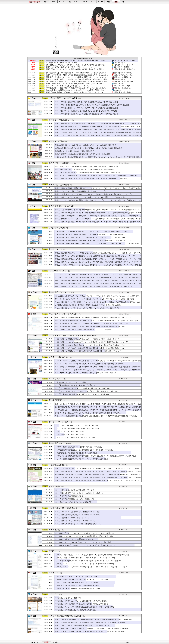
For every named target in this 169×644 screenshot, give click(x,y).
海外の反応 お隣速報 (122, 67)
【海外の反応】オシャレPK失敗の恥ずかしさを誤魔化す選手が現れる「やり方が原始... (76, 61)
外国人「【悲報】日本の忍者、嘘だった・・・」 (72, 518)
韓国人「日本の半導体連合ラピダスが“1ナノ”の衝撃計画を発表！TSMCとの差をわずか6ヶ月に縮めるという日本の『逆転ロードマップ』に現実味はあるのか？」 (98, 223)
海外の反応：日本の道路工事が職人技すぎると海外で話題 (75, 610)
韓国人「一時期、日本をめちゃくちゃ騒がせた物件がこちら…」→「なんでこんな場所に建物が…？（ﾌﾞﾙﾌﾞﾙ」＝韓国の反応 (98, 266)
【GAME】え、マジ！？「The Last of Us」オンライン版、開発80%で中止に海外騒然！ (86, 564)
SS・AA (100, 2)
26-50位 (55, 642)
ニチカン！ (53, 573)
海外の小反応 (54, 530)
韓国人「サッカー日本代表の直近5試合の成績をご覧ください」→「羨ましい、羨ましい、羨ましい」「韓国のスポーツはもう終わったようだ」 (98, 201)
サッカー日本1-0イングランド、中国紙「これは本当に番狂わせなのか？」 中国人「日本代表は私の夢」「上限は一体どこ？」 (98, 476)
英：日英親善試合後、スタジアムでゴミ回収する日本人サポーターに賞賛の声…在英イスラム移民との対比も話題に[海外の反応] (98, 408)
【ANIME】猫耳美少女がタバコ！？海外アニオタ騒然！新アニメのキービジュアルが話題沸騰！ (89, 561)
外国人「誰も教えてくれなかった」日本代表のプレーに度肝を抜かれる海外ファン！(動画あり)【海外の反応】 (94, 286)
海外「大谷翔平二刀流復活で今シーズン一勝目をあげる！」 (76, 499)
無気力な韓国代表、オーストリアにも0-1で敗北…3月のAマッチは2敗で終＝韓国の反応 (86, 145)
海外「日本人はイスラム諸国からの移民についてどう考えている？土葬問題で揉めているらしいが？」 (91, 327)
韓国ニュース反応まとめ (123, 77)
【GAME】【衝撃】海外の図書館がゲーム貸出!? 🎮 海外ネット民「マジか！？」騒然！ (86, 558)
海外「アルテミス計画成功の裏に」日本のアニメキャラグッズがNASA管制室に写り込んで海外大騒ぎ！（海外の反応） (97, 176)
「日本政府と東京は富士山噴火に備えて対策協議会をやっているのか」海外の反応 (84, 450)
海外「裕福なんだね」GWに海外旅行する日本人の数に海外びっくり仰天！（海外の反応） (87, 167)
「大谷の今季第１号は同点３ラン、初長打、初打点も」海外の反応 (78, 447)
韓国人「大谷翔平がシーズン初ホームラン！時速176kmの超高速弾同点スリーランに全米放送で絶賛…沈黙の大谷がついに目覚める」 (98, 220)
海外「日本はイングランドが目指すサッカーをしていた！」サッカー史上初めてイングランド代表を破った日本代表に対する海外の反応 (98, 371)
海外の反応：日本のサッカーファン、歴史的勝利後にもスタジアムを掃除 (81, 601)
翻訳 (116, 2)
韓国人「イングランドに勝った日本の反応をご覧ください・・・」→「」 (71, 67)
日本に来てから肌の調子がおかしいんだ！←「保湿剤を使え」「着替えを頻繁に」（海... (77, 82)
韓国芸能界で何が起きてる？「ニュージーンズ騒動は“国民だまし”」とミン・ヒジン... (76, 77)
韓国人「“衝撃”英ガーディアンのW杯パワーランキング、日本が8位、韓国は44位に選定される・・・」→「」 (94, 194)
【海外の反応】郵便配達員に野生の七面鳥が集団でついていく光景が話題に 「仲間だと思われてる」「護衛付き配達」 (97, 243)
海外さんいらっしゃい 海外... (124, 81)
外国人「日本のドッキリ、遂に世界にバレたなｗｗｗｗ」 (75, 521)
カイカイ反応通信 (56, 141)
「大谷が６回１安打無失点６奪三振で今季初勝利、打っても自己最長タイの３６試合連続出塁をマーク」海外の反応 (96, 456)
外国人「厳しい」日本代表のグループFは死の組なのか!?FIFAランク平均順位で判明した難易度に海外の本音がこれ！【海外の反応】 (98, 285)
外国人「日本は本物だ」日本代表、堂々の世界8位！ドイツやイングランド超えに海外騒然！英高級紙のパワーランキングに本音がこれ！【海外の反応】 (98, 282)
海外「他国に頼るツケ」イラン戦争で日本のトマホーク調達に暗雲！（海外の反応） (85, 170)
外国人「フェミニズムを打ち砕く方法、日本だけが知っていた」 (78, 512)
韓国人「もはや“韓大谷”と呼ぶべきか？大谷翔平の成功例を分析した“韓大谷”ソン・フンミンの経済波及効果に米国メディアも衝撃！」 (98, 211)
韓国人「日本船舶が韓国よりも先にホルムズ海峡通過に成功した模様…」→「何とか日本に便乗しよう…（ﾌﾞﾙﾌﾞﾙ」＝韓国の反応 (98, 260)
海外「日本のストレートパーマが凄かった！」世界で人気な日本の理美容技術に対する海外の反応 (89, 364)
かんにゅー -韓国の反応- (59, 120)
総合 (46, 2)
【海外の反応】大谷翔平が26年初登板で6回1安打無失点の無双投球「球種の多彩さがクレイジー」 (89, 351)
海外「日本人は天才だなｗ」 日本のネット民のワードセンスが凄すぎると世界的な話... (76, 65)
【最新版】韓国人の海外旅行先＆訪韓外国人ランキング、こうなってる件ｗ (82, 579)
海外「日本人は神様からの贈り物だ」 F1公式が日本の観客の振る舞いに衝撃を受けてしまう (87, 114)
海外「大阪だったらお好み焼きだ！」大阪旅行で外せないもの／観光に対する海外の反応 (86, 373)
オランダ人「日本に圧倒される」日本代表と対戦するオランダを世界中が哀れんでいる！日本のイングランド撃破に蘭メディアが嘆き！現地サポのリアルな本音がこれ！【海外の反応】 (98, 279)
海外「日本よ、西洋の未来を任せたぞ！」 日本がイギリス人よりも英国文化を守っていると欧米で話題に (92, 105)
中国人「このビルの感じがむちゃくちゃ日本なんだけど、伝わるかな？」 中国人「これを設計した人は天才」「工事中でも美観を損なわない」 (98, 470)
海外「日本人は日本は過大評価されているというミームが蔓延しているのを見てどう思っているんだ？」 (92, 324)
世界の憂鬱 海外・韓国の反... (124, 69)
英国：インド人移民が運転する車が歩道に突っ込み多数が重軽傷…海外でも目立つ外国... (77, 79)
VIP (54, 2)
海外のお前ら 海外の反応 (123, 73)
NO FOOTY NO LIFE (57, 271)
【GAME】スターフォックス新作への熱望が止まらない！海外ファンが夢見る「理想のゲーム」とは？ (91, 567)
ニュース (61, 2)
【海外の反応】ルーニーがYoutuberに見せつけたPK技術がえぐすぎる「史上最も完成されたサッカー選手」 (93, 342)
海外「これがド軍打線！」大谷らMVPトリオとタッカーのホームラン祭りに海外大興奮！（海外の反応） (92, 179)
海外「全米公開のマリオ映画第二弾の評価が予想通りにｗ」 (76, 385)
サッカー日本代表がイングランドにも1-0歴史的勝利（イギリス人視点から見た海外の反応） (87, 308)
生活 (108, 2)
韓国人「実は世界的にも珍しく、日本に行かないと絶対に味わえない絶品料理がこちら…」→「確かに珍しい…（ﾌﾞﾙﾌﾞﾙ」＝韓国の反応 (98, 254)
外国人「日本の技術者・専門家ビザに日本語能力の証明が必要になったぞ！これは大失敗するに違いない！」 (93, 318)
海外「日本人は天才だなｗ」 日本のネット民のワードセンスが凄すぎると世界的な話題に (86, 108)
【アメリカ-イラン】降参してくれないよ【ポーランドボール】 (68, 86)
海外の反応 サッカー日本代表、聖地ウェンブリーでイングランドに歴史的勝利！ (84, 542)
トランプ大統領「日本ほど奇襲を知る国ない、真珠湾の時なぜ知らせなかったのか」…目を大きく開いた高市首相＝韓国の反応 (98, 158)
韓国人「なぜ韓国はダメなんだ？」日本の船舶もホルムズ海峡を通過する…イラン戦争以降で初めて (90, 623)
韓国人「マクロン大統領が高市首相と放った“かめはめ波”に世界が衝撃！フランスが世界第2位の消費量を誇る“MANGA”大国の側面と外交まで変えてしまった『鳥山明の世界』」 (98, 214)
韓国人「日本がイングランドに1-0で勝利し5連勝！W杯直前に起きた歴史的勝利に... (75, 69)
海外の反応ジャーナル (58, 443)
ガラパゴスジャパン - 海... (123, 75)
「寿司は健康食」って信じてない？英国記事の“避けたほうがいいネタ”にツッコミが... (76, 88)
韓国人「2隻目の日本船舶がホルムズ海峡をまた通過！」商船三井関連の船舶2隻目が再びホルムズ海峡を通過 (93, 620)
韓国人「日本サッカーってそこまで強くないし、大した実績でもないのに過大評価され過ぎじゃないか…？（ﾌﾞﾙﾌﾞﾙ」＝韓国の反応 (98, 257)
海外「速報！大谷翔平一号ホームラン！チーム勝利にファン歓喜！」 (79, 493)
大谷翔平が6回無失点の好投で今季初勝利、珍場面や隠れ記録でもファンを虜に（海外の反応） (88, 305)
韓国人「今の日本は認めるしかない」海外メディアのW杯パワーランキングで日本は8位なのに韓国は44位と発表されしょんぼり (98, 128)
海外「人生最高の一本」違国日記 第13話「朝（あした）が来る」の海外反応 (82, 394)
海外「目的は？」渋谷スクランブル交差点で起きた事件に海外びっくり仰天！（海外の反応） (88, 173)
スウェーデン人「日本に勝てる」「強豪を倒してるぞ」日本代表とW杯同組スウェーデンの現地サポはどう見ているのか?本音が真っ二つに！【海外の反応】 (98, 276)
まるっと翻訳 (54, 486)
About (127, 642)
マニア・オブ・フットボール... (125, 61)
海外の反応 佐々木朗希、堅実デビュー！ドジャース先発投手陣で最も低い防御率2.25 (85, 545)
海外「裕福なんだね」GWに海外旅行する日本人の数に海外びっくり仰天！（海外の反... (76, 73)
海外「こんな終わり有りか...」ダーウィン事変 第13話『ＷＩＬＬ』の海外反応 (82, 388)
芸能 (69, 2)
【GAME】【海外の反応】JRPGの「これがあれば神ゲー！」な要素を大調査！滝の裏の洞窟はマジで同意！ (93, 555)
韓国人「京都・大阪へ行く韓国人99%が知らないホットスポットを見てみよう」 (83, 626)
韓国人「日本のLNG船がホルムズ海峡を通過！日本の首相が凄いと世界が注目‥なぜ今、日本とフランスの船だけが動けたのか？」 (98, 217)
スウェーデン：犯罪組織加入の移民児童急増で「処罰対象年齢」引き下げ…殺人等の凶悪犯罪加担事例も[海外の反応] (96, 416)
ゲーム (93, 2)
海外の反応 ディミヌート (59, 292)
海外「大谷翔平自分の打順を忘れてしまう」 (71, 496)
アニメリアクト (120, 63)
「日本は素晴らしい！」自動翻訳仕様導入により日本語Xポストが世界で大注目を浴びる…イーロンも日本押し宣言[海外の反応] (98, 411)
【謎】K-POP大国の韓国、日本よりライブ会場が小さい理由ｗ (77, 576)
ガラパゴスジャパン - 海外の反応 (63, 314)
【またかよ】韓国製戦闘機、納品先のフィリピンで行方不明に (77, 582)
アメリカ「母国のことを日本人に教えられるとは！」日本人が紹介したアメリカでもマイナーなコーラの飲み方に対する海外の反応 (98, 362)
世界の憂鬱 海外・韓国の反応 (61, 206)
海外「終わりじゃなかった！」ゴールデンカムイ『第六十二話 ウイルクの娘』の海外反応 (86, 391)
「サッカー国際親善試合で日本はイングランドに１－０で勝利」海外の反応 (82, 459)
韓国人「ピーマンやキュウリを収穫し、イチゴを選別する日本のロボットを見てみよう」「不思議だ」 (91, 632)
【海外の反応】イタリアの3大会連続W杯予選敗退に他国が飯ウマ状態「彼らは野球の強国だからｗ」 (91, 348)
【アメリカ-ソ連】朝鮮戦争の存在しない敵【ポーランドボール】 (78, 428)
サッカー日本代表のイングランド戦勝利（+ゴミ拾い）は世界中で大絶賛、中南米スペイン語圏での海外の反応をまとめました (99, 303)
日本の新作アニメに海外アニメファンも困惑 (61, 63)
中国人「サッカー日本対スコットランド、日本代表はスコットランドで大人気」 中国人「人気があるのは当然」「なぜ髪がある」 (98, 473)
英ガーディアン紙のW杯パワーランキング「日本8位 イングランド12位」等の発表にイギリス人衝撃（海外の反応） (95, 299)
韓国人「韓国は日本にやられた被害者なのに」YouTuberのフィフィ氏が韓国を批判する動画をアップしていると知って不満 (98, 124)
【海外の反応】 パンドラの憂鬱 (63, 98)
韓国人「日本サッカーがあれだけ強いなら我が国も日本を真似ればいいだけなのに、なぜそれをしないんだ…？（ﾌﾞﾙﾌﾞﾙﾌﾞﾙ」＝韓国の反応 (98, 263)
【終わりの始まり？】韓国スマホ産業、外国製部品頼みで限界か (78, 585)
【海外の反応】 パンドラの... (124, 65)
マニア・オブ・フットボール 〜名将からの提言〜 (71, 335)
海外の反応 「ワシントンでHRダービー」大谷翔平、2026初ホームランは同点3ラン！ (86, 533)
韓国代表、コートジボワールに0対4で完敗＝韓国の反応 (75, 151)
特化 (124, 2)
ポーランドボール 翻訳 (122, 86)
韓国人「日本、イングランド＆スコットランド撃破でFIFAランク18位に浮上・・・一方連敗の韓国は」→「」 (94, 197)
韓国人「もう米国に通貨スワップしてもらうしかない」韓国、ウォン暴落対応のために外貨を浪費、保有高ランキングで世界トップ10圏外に (98, 134)
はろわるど (53, 594)
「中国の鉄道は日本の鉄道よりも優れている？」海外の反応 (76, 453)
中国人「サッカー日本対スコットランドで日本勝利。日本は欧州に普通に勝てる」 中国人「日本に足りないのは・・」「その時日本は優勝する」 (97, 482)
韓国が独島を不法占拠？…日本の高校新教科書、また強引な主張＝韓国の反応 (82, 154)
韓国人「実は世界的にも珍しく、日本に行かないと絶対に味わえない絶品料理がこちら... (77, 84)
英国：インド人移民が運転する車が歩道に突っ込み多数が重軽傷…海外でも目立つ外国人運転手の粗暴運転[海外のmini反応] (99, 404)
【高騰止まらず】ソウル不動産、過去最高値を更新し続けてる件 (78, 588)
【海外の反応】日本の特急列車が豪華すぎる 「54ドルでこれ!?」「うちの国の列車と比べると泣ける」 (92, 231)
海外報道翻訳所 (120, 79)
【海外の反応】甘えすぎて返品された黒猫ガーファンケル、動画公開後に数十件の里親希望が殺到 (89, 234)
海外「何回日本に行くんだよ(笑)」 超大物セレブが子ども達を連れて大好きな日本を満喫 (86, 111)
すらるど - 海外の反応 (58, 357)
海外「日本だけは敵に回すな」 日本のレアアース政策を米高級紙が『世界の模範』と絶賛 (86, 102)
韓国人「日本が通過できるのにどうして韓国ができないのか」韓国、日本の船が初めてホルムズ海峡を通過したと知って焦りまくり (98, 131)
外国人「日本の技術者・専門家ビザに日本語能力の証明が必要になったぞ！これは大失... (77, 75)
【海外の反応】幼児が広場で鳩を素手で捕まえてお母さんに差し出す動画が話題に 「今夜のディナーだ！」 (93, 240)
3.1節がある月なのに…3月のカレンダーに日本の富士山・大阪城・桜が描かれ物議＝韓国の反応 (89, 148)
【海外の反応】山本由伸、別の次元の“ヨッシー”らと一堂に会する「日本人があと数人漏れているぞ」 (91, 345)
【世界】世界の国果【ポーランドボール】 (70, 434)
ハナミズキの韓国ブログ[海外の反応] (65, 616)
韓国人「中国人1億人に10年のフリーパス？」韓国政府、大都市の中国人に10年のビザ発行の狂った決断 (91, 629)
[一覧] (80, 99)
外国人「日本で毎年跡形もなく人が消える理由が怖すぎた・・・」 (78, 524)
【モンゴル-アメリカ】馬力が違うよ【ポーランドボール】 (76, 437)
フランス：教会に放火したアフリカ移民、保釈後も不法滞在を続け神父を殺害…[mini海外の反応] (89, 413)
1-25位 (46, 642)
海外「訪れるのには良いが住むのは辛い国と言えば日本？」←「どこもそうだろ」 (84, 330)
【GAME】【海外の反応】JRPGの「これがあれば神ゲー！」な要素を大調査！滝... (75, 90)
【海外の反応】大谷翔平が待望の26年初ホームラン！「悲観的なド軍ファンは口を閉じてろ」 (88, 339)
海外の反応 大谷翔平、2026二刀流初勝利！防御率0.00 (74, 539)
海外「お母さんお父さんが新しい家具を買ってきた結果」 (75, 490)
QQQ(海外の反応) (56, 228)
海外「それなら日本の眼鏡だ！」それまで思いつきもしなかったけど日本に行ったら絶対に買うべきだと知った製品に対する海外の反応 (98, 368)
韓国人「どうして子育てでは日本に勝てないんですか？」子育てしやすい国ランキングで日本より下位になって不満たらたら (98, 137)
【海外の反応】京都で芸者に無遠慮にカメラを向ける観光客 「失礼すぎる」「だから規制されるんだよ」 (93, 237)
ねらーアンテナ (35, 2)
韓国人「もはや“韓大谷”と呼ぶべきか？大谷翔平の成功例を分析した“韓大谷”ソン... (75, 92)
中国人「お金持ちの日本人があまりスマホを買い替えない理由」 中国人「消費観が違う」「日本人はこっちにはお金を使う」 (98, 479)
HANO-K (117, 90)
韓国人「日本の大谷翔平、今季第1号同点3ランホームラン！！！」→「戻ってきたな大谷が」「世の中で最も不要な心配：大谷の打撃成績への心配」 (98, 189)
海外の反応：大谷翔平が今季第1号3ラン (69, 598)
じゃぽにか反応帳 (56, 465)
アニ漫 (85, 2)
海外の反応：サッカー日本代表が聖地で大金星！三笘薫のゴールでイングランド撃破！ (86, 607)
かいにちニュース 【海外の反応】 (64, 508)
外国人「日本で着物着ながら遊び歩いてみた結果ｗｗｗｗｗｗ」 (78, 515)
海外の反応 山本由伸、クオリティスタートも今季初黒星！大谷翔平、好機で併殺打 (85, 536)
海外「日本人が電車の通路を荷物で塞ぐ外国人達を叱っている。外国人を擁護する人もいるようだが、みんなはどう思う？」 (96, 322)
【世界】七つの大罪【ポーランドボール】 (70, 431)
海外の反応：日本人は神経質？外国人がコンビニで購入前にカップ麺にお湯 (82, 604)
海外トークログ (120, 84)
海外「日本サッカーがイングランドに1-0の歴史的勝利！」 (76, 502)
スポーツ (77, 2)
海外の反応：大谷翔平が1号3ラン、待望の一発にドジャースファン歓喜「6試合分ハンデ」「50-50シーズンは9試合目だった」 (98, 297)
